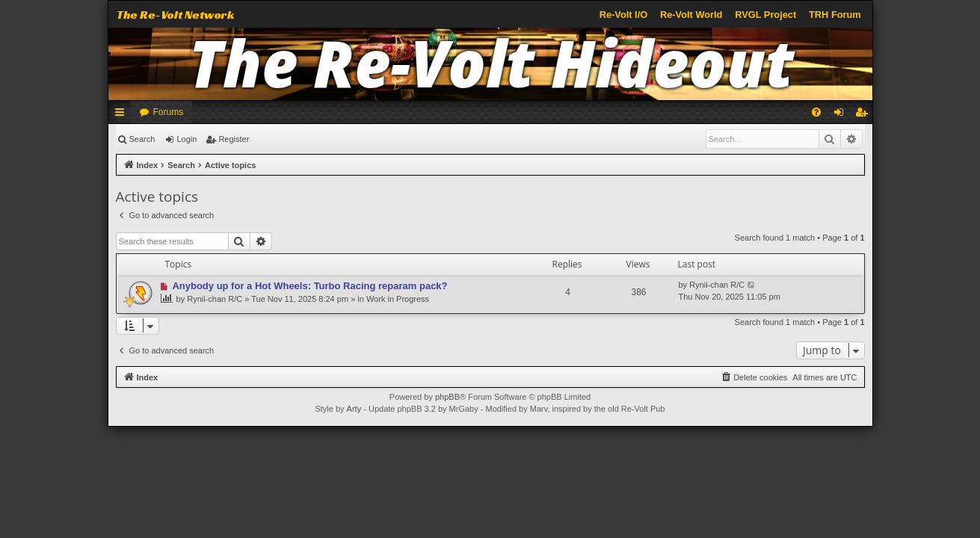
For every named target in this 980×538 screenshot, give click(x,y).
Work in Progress (398, 299)
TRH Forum (835, 15)
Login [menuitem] (841, 115)
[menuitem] (816, 112)
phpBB (447, 397)
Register (234, 139)
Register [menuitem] (864, 115)
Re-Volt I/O (623, 15)
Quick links (123, 115)
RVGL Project (765, 15)
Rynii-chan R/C (215, 299)
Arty (354, 409)
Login (187, 139)
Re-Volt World (691, 15)
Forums (169, 112)
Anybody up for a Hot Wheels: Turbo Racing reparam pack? (309, 286)
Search (142, 139)
